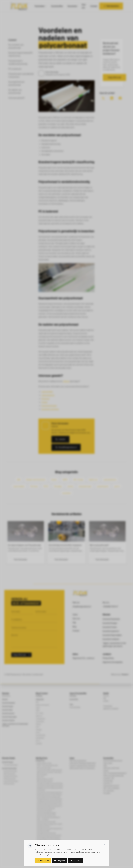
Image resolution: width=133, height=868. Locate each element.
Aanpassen (76, 861)
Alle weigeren (60, 861)
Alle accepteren (43, 861)
